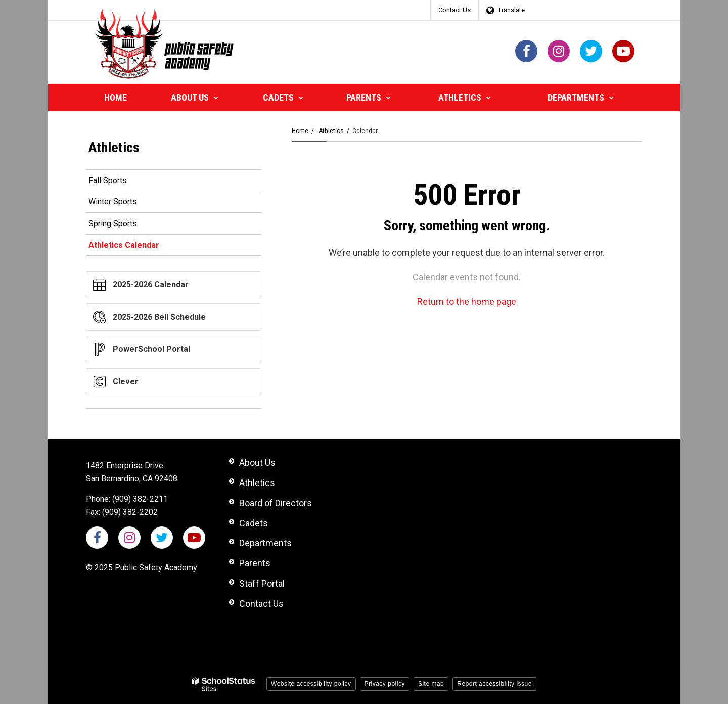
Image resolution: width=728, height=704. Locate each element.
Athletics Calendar (124, 245)
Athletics (331, 131)
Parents (255, 563)
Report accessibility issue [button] (494, 684)
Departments (265, 543)
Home (300, 131)
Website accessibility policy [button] (311, 684)
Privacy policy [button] (385, 684)
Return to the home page (467, 302)
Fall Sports (108, 180)
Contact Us (454, 10)
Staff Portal (262, 583)
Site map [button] (431, 684)
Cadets (254, 523)
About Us (257, 463)
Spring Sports (113, 223)
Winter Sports (113, 202)
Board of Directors (276, 503)
